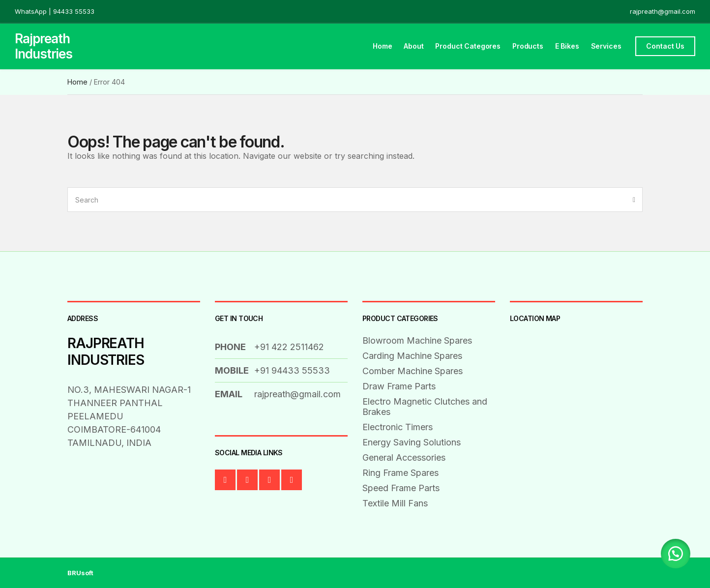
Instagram (292, 480)
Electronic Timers (398, 427)
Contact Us (665, 46)
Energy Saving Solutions (412, 442)
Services (606, 46)
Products (528, 46)
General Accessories (404, 457)
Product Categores (468, 46)
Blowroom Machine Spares (417, 340)
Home (382, 46)
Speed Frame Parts (401, 488)
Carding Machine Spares (412, 356)
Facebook (225, 480)
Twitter (247, 480)
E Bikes (567, 46)
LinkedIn (269, 480)
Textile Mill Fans (395, 503)
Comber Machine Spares (413, 371)
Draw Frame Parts (399, 386)
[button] (676, 554)
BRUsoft (80, 573)
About (414, 46)
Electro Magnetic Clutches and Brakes (425, 407)
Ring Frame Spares (400, 473)
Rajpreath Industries (44, 46)
